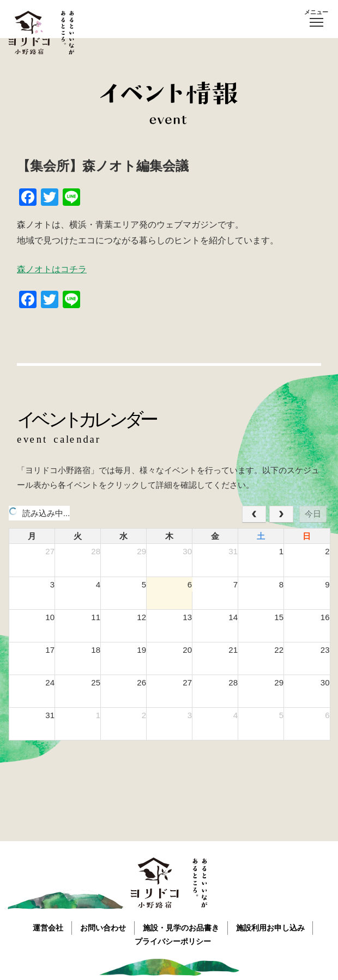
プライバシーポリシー (173, 941)
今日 (313, 514)
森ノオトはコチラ (52, 269)
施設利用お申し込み (270, 927)
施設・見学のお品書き (181, 927)
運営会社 (48, 927)
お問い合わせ (103, 927)
